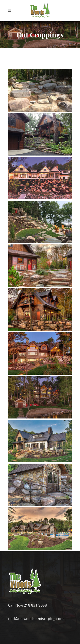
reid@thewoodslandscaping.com (36, 619)
